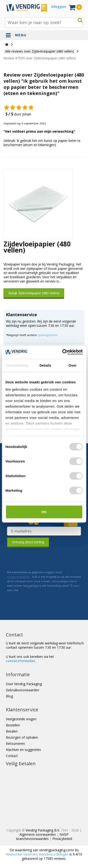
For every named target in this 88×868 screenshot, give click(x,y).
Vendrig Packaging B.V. (43, 830)
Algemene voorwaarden (38, 834)
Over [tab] (73, 365)
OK (44, 512)
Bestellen (13, 725)
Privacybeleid (62, 839)
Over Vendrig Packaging (24, 684)
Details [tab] (45, 365)
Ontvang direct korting (28, 542)
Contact (12, 756)
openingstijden (47, 335)
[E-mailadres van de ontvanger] (44, 531)
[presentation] (43, 559)
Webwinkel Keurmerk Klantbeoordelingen (37, 854)
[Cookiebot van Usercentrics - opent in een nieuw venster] (63, 352)
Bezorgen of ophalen (22, 737)
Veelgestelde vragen (21, 719)
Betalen (12, 731)
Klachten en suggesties (23, 750)
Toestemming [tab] (17, 365)
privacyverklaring (18, 577)
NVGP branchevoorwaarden (42, 837)
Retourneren (15, 743)
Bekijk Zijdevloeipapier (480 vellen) (34, 293)
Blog (9, 696)
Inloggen (59, 6)
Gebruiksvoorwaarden (23, 690)
